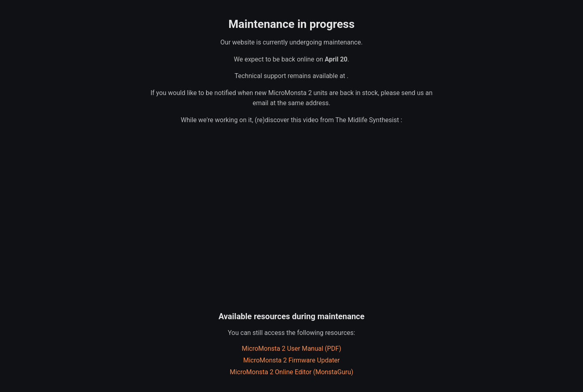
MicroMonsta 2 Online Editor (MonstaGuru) (291, 372)
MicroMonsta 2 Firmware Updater (292, 360)
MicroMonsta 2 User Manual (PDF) (291, 349)
